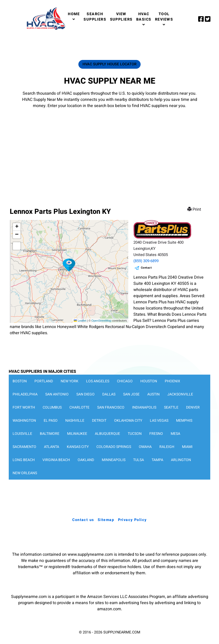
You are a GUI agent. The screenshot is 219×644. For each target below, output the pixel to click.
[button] (69, 265)
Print (195, 209)
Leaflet (80, 321)
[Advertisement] (109, 153)
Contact (146, 268)
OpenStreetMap (102, 321)
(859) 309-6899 (146, 261)
